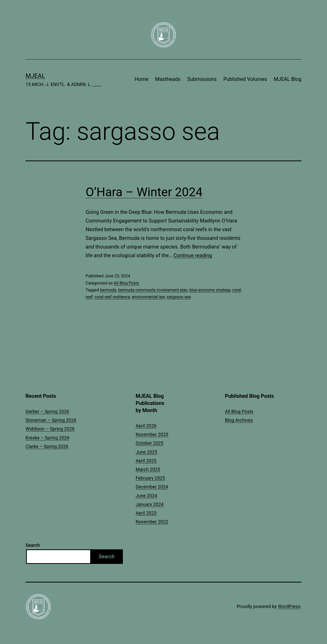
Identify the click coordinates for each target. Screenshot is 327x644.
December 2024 (152, 487)
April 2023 (146, 513)
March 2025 (148, 469)
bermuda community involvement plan (153, 290)
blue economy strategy (210, 290)
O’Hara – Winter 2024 (144, 192)
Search (33, 545)
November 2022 (152, 522)
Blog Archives (239, 420)
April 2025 (146, 461)
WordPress (289, 606)
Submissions (202, 79)
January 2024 (150, 504)
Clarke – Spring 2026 (47, 446)
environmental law (148, 297)
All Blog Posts (126, 283)
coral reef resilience (112, 297)
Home (142, 79)
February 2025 (150, 478)
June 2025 (146, 452)
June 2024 (146, 496)
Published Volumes (245, 79)
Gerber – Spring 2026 (47, 411)
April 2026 (146, 426)
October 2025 (149, 443)
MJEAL (35, 76)
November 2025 (152, 434)
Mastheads (168, 79)
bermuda (108, 290)
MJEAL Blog (288, 79)
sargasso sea (179, 297)
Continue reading (193, 255)
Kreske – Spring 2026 (48, 438)
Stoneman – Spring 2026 (51, 420)
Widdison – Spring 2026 (50, 429)
